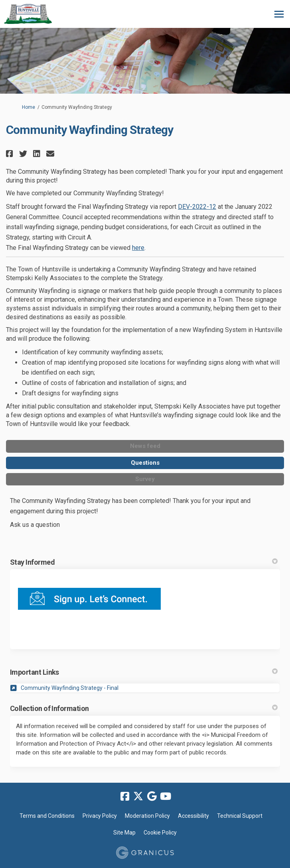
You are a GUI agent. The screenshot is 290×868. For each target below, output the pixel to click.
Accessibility (193, 816)
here (138, 248)
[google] (152, 796)
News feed (145, 446)
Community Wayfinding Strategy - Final (70, 688)
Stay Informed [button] (144, 562)
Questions (145, 463)
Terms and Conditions (47, 816)
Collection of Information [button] (144, 708)
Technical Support (240, 816)
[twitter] (138, 796)
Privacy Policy (100, 816)
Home (29, 107)
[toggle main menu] (279, 14)
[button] (11, 154)
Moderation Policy (147, 816)
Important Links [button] (144, 672)
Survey (145, 479)
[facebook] (125, 796)
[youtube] (166, 796)
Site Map (124, 833)
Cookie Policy (160, 833)
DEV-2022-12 (197, 207)
